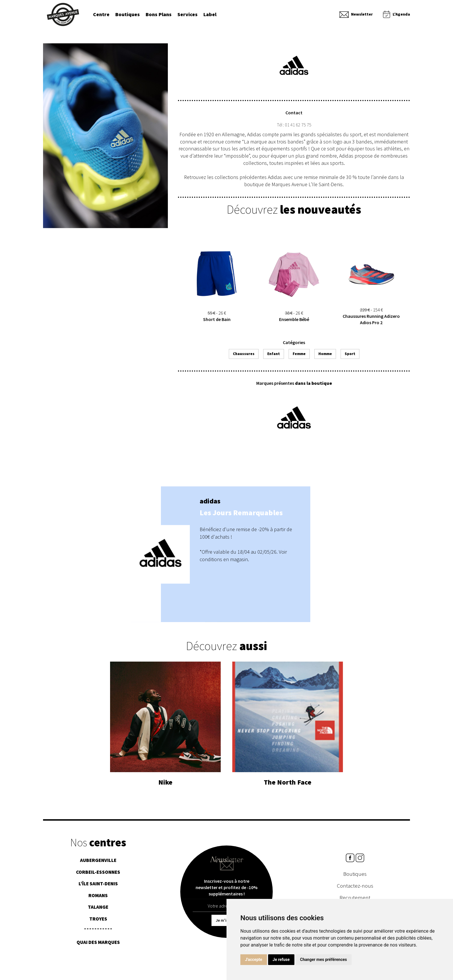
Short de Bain (217, 323)
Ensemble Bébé (294, 323)
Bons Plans (159, 15)
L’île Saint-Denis (98, 887)
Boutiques (128, 15)
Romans (98, 899)
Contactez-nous (355, 889)
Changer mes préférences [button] (324, 960)
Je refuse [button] (281, 960)
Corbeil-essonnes (98, 875)
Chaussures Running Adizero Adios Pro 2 (371, 323)
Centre (101, 15)
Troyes (98, 922)
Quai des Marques (98, 946)
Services (187, 15)
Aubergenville (98, 864)
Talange (98, 910)
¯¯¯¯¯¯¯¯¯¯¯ (98, 934)
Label (210, 15)
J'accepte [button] (254, 960)
